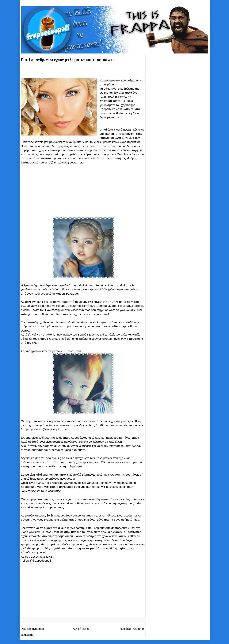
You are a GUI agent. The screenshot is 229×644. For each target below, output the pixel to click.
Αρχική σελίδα (81, 629)
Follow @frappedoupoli (36, 561)
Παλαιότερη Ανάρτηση (132, 629)
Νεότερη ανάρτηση (33, 629)
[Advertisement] (83, 72)
